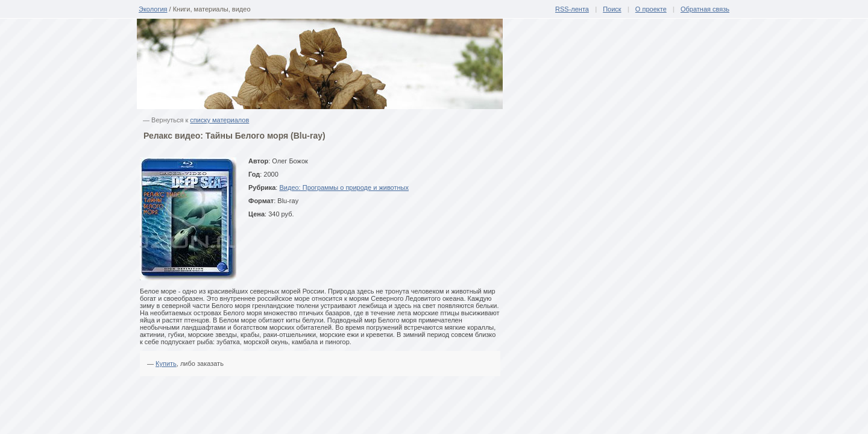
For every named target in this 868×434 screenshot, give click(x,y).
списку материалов (219, 120)
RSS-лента (572, 9)
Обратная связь (705, 9)
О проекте (651, 9)
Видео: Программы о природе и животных (344, 187)
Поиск (612, 9)
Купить (166, 363)
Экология (153, 9)
